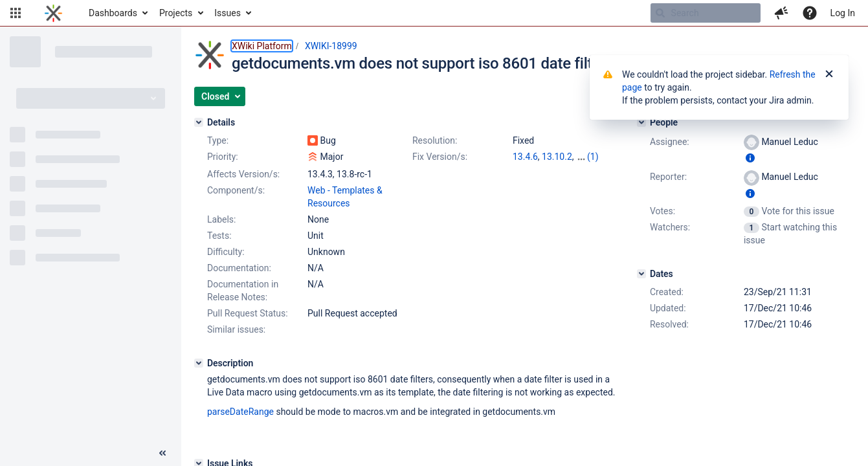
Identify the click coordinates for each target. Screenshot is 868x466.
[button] (16, 13)
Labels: (221, 219)
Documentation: (239, 268)
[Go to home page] (53, 13)
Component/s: (236, 190)
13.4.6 (525, 157)
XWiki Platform (262, 46)
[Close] (829, 74)
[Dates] (641, 274)
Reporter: (668, 177)
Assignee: (670, 142)
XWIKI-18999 (331, 46)
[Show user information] (750, 158)
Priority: (223, 157)
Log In (843, 13)
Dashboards (113, 13)
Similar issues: (236, 329)
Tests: (219, 236)
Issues (228, 13)
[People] (641, 122)
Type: (218, 140)
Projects (176, 13)
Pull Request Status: (248, 313)
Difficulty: (226, 252)
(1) (593, 157)
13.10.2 (557, 157)
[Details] (199, 122)
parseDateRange (240, 412)
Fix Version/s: (440, 157)
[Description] (199, 363)
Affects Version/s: (243, 174)
